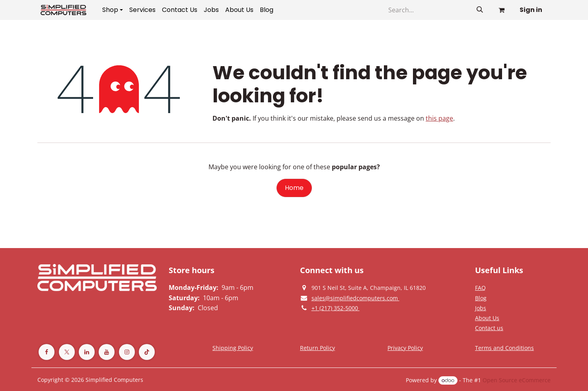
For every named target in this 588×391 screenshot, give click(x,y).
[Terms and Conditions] (233, 348)
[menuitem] (113, 10)
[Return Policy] (317, 348)
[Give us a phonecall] (336, 308)
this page (439, 118)
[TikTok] (147, 352)
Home (294, 188)
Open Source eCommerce (517, 380)
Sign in (531, 10)
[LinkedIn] (87, 352)
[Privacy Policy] (480, 287)
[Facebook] (47, 352)
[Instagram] (127, 352)
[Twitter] (67, 352)
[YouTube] (107, 352)
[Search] (480, 10)
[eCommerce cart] (501, 10)
